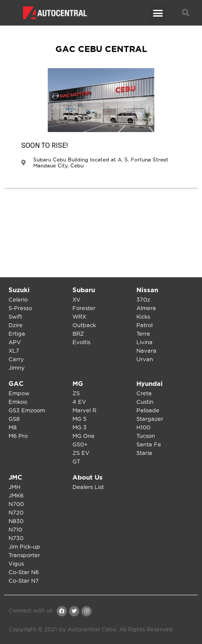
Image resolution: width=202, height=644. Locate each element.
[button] (158, 13)
